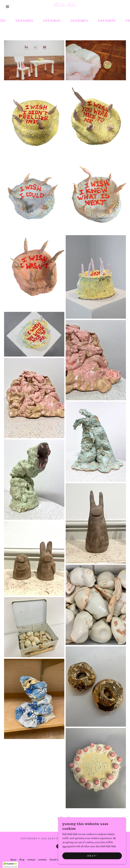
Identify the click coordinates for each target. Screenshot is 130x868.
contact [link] (31, 860)
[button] (7, 7)
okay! (92, 856)
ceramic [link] (42, 860)
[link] (65, 5)
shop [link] (22, 860)
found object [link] (57, 860)
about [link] (13, 860)
